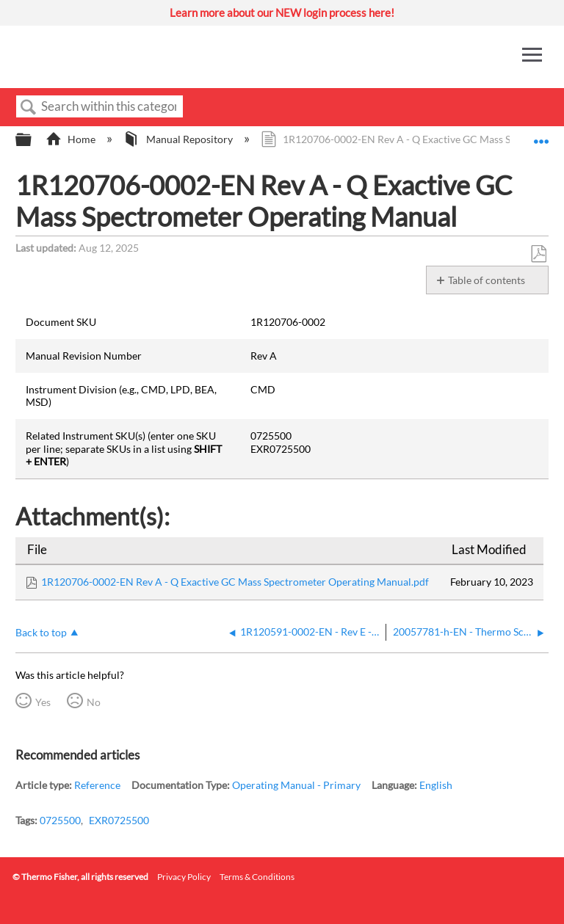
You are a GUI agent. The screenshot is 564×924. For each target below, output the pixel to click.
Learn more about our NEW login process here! (282, 12)
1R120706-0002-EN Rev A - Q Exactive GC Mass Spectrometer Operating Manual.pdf (235, 582)
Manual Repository (179, 139)
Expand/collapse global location (541, 135)
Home (72, 139)
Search (29, 108)
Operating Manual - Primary (296, 785)
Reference (97, 785)
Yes (43, 702)
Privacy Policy (184, 877)
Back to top (41, 632)
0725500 (60, 820)
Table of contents (487, 280)
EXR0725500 (119, 820)
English (436, 785)
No (94, 702)
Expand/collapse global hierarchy (33, 140)
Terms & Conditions (257, 877)
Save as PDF (538, 254)
